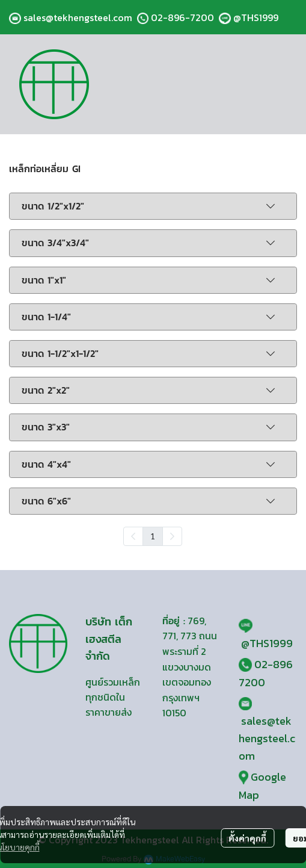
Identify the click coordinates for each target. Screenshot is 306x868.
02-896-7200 (182, 17)
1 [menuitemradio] (153, 536)
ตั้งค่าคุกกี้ (247, 838)
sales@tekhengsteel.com (78, 17)
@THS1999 (256, 17)
